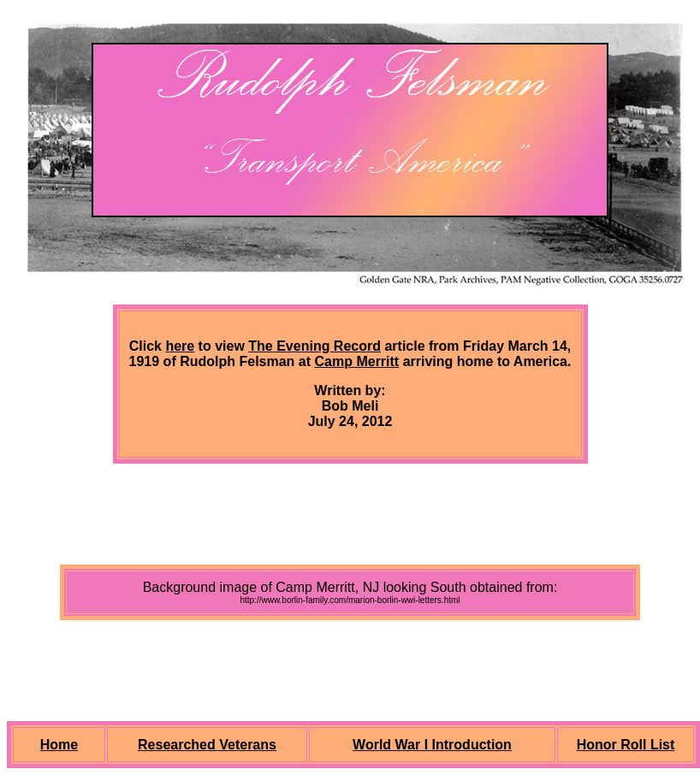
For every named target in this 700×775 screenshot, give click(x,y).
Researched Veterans (207, 745)
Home (59, 745)
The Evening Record (314, 346)
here (180, 346)
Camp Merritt (357, 361)
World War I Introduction (432, 745)
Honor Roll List (626, 745)
